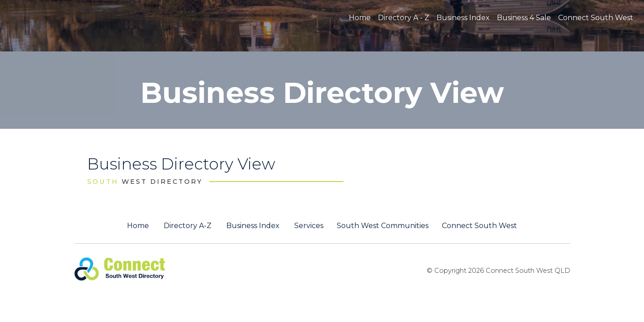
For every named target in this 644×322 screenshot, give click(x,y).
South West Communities (383, 226)
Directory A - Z (404, 18)
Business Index (463, 18)
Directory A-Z (188, 226)
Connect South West (596, 18)
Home (360, 18)
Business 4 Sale (524, 18)
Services (309, 226)
